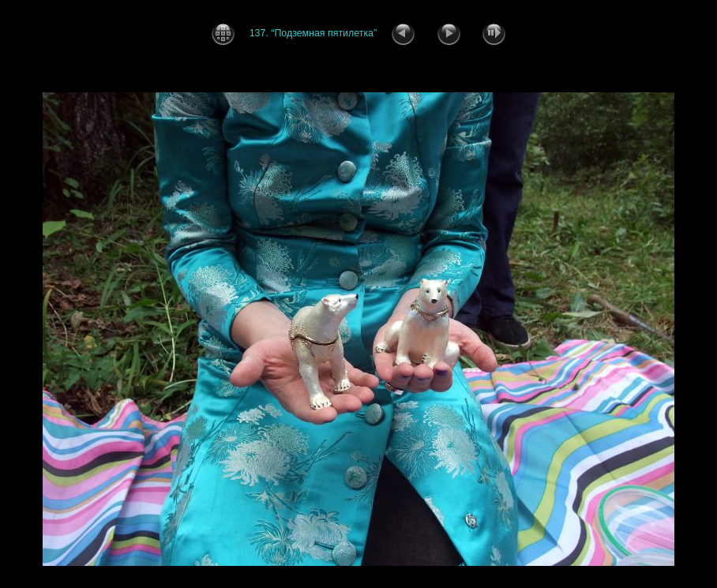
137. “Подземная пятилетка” (317, 32)
